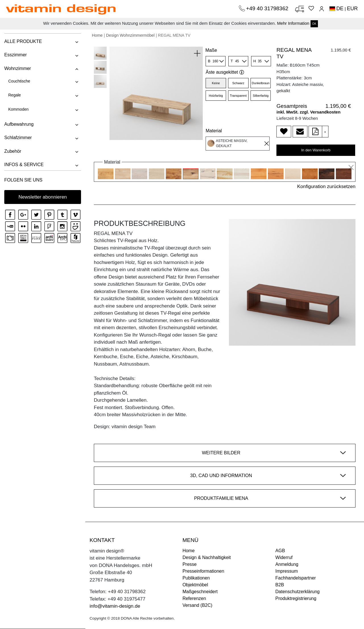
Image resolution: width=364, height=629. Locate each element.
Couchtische (19, 81)
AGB (280, 551)
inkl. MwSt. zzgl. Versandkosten (308, 112)
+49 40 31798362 (268, 8)
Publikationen (196, 578)
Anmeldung (287, 564)
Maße (211, 50)
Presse (190, 564)
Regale (15, 95)
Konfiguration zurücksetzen (326, 186)
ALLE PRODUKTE (23, 41)
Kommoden (18, 109)
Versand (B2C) (197, 605)
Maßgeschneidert (200, 592)
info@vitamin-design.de (115, 606)
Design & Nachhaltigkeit (207, 557)
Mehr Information (293, 23)
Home (97, 35)
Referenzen (194, 598)
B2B (280, 585)
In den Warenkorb (316, 150)
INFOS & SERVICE (24, 165)
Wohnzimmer (18, 68)
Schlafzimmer (18, 138)
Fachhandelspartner (295, 578)
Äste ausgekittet (225, 72)
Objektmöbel (195, 585)
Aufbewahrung (19, 124)
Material (214, 131)
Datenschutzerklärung (297, 592)
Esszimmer (15, 55)
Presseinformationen (203, 571)
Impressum (287, 571)
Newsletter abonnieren (43, 197)
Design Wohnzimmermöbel (130, 35)
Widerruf (284, 557)
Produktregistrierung (296, 598)
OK (314, 24)
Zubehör (13, 151)
